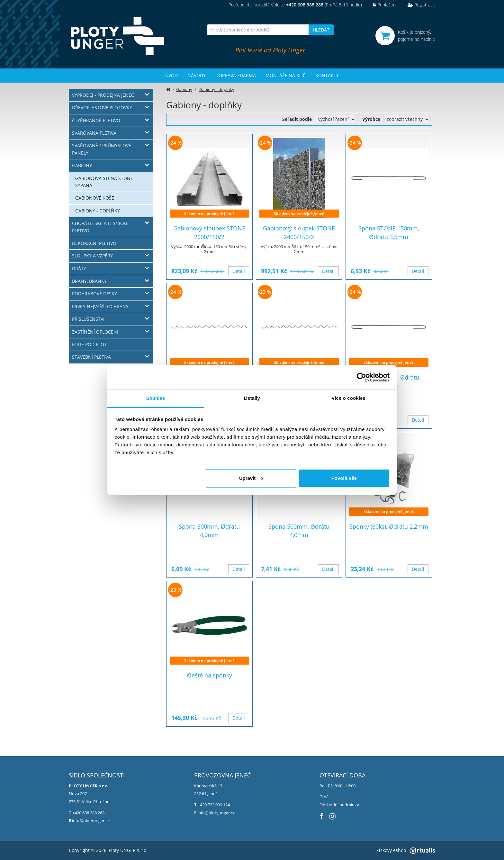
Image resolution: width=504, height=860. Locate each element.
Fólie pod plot (89, 344)
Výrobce (371, 119)
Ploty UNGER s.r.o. (128, 850)
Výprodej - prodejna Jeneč (103, 95)
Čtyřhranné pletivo (96, 120)
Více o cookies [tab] (348, 398)
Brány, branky (89, 281)
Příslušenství (88, 319)
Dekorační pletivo (94, 243)
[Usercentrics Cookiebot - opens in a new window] (361, 377)
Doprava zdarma (236, 75)
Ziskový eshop (406, 850)
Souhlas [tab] (155, 398)
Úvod (171, 75)
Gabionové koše (95, 198)
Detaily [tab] (252, 398)
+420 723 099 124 (214, 805)
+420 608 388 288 (88, 813)
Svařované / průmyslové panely (102, 149)
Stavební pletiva (91, 357)
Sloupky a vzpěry (92, 256)
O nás (325, 797)
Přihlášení (380, 5)
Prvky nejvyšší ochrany (100, 306)
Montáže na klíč (286, 75)
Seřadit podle (297, 119)
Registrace (417, 5)
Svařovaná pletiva (94, 133)
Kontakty (327, 75)
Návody (197, 75)
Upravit (251, 478)
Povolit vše (344, 478)
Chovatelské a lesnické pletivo (100, 227)
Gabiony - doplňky (98, 211)
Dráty (79, 269)
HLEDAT (321, 30)
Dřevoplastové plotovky (102, 107)
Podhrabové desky (94, 294)
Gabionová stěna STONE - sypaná (106, 182)
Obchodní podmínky (339, 805)
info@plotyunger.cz (91, 820)
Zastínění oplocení (95, 332)
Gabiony (82, 165)
